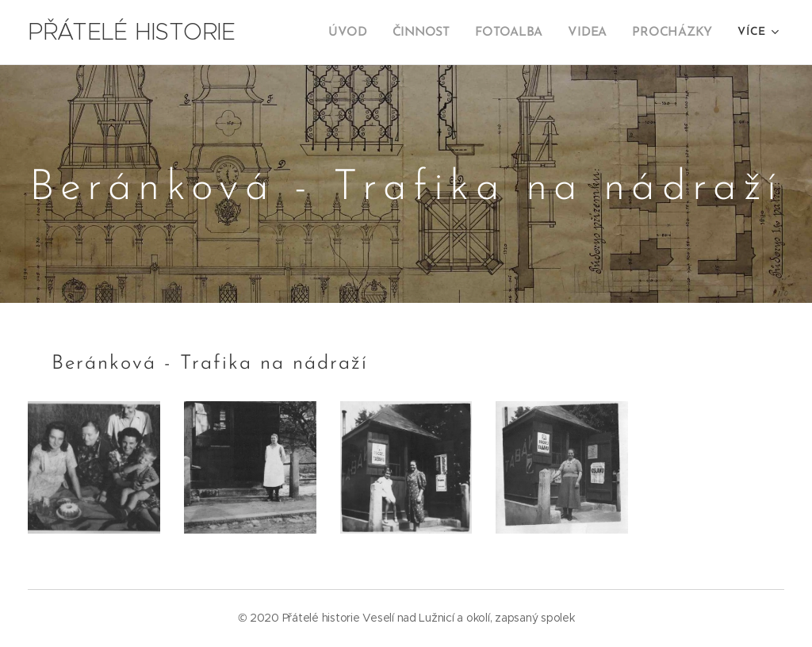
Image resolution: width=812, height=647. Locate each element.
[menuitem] (361, 33)
